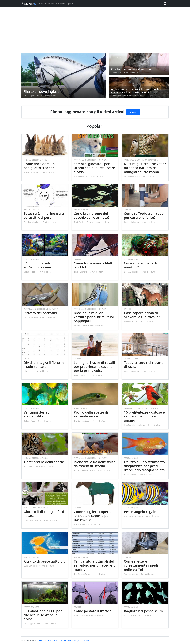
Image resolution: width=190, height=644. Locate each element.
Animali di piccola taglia (59, 4)
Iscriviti (133, 112)
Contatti (85, 640)
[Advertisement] (95, 30)
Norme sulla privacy (69, 640)
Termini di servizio (48, 640)
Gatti (42, 4)
